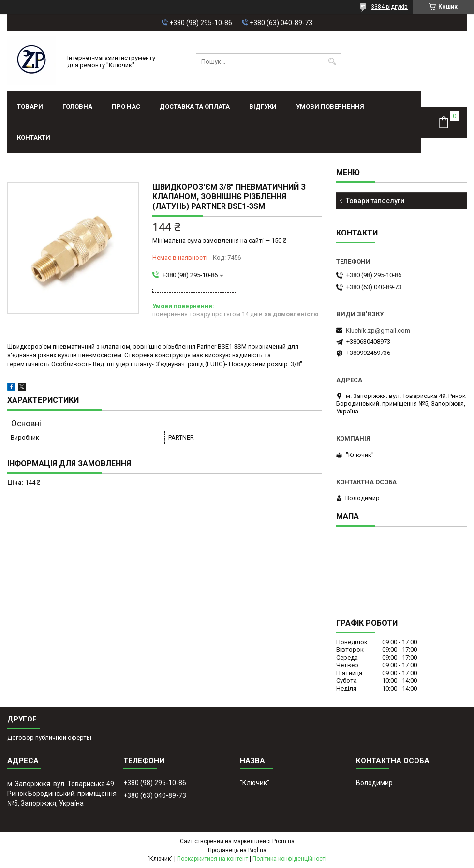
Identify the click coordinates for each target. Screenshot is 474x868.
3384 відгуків (389, 7)
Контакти (34, 138)
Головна (77, 107)
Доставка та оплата (195, 107)
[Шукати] (333, 62)
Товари (30, 107)
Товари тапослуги (375, 201)
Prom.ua (283, 841)
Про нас (126, 107)
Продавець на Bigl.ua (237, 850)
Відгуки (263, 107)
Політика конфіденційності (289, 859)
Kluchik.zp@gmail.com (378, 331)
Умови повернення (330, 107)
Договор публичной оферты (49, 738)
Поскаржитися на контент (213, 859)
